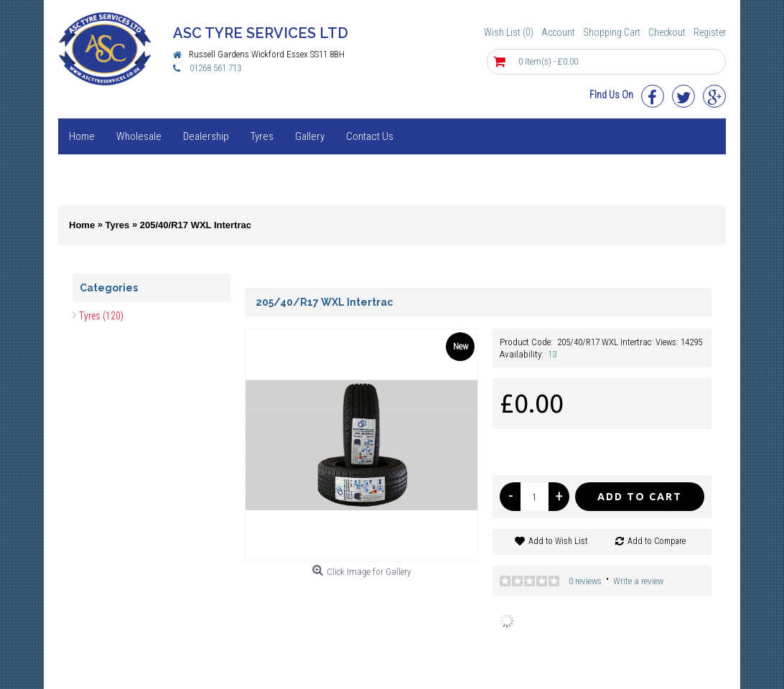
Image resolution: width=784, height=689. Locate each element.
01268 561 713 (215, 68)
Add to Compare (657, 541)
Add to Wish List (558, 541)
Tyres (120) (101, 316)
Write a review (638, 581)
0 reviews (585, 581)
